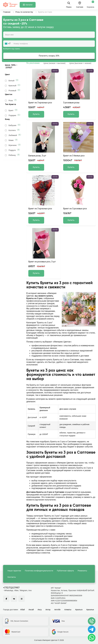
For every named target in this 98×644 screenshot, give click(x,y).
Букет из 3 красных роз (40, 103)
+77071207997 (11, 588)
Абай (23, 610)
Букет (11, 110)
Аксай (31, 610)
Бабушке (13, 125)
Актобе (57, 610)
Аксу (40, 610)
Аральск (79, 610)
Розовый (13, 90)
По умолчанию (33, 63)
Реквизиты (82, 571)
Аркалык (90, 610)
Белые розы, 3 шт (37, 156)
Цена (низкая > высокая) (54, 63)
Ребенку (13, 155)
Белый (12, 80)
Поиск (69, 5)
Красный (13, 85)
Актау (48, 610)
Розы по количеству (24, 12)
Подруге (13, 150)
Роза (11, 100)
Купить (36, 114)
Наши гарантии (14, 571)
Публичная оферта (65, 571)
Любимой (13, 135)
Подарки (13, 115)
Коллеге (13, 130)
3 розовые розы (71, 103)
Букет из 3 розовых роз (75, 209)
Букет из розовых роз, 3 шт (42, 262)
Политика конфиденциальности (39, 571)
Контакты (12, 577)
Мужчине (13, 145)
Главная (7, 12)
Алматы (68, 610)
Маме (11, 140)
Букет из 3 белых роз (74, 156)
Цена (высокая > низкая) (80, 63)
